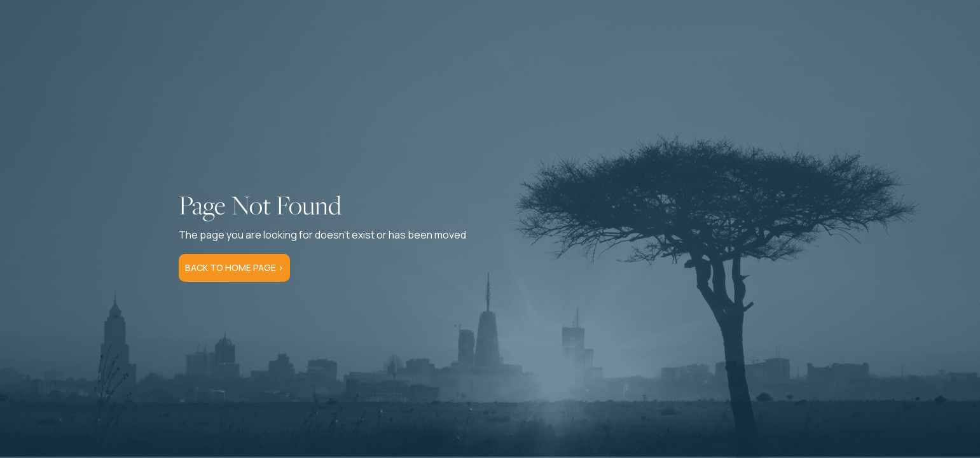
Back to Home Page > (234, 267)
